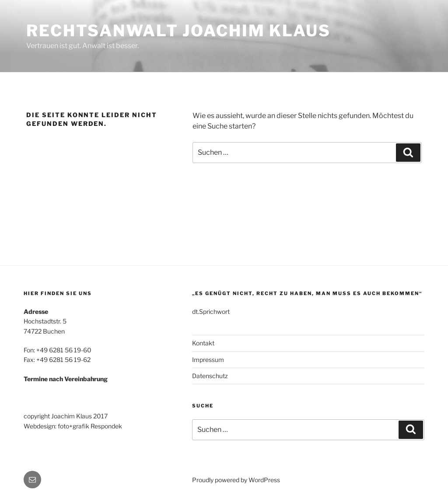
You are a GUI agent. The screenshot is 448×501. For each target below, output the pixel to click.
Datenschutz (210, 376)
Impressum (208, 360)
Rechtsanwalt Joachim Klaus (178, 31)
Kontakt (203, 343)
